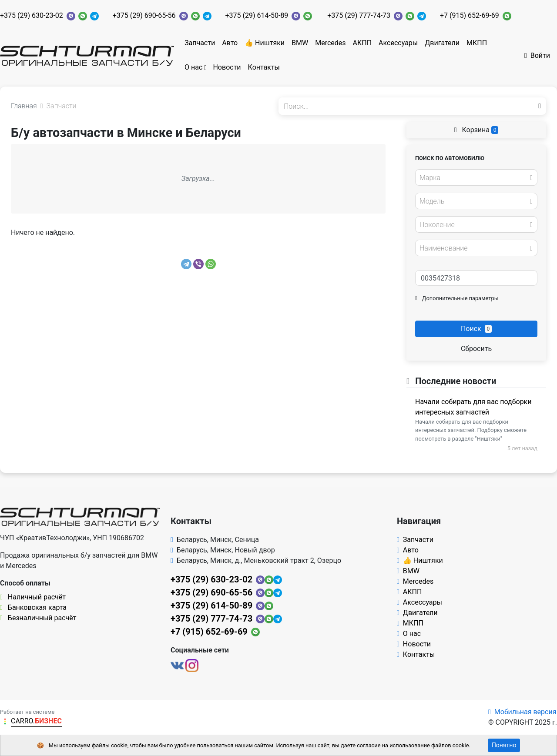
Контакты (264, 67)
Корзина (476, 130)
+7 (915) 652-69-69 (470, 15)
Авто (230, 43)
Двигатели (442, 43)
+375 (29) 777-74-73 (359, 15)
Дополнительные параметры (457, 298)
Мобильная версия (522, 712)
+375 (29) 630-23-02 (32, 15)
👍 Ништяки (265, 43)
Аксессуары (398, 43)
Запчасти (200, 43)
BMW (300, 43)
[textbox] (474, 178)
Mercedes (330, 43)
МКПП (477, 43)
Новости (227, 67)
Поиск (476, 329)
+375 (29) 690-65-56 (144, 15)
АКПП (362, 43)
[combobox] (476, 177)
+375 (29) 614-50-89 (257, 15)
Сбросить (476, 349)
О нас (193, 67)
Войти (537, 55)
